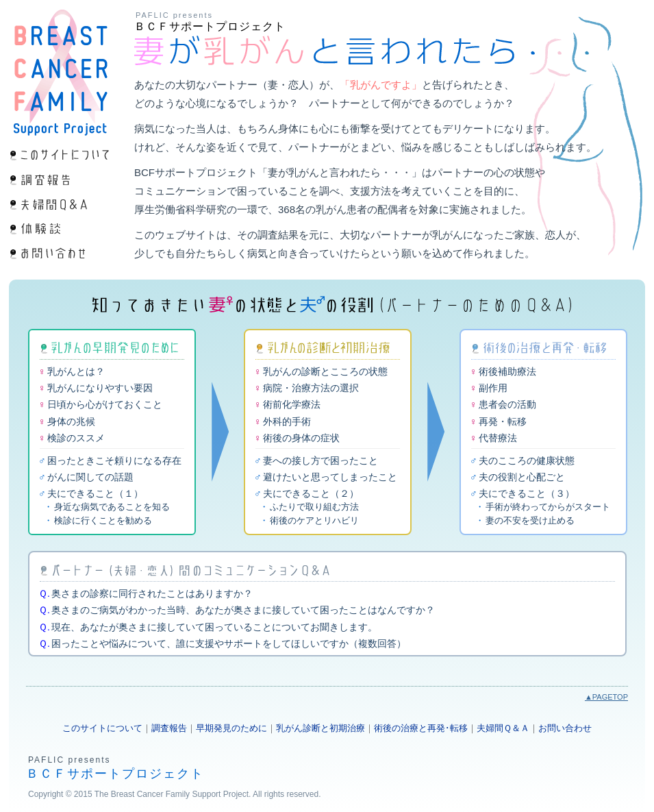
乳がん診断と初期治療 (320, 728)
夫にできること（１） (95, 493)
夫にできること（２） (311, 493)
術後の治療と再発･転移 (421, 728)
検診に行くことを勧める (103, 520)
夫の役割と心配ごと (522, 477)
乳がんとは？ (76, 371)
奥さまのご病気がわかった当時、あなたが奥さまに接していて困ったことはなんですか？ (243, 610)
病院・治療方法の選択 (311, 388)
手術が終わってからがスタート (548, 507)
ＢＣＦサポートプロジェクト (210, 26)
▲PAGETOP (606, 697)
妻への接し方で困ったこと (320, 460)
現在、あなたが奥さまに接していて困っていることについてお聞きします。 (214, 627)
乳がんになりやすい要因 (100, 388)
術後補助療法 (507, 371)
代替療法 (498, 438)
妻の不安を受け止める (530, 520)
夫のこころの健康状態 (527, 460)
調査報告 (169, 728)
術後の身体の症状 (301, 438)
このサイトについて (102, 728)
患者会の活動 (507, 404)
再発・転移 (503, 421)
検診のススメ (76, 438)
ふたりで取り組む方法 (314, 507)
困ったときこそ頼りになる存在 (114, 460)
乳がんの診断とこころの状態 (325, 371)
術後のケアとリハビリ (314, 520)
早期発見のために (231, 728)
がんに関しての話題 (90, 477)
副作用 (493, 388)
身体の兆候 (71, 421)
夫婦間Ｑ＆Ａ (503, 728)
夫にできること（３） (527, 493)
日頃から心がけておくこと (105, 404)
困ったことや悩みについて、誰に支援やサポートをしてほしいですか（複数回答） (229, 643)
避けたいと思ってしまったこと (330, 477)
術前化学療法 (292, 404)
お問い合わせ (565, 728)
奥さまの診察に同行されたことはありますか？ (152, 593)
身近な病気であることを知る (112, 507)
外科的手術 (287, 421)
